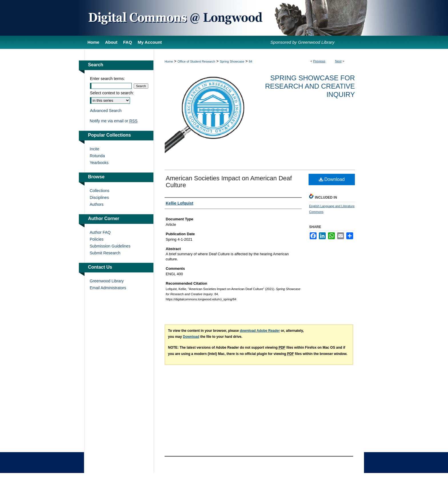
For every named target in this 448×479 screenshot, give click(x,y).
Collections (99, 191)
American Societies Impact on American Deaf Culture (229, 182)
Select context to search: (112, 93)
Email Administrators (108, 288)
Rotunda (97, 156)
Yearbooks (99, 163)
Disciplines (99, 197)
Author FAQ (100, 232)
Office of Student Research (196, 61)
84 (251, 61)
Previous (319, 61)
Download (332, 179)
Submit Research (105, 253)
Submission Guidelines (110, 246)
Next (338, 61)
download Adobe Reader (260, 331)
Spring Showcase (232, 61)
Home (169, 61)
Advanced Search (106, 111)
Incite (94, 149)
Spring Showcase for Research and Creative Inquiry (310, 86)
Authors (97, 204)
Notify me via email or (114, 121)
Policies (97, 239)
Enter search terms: (107, 79)
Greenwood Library (107, 281)
